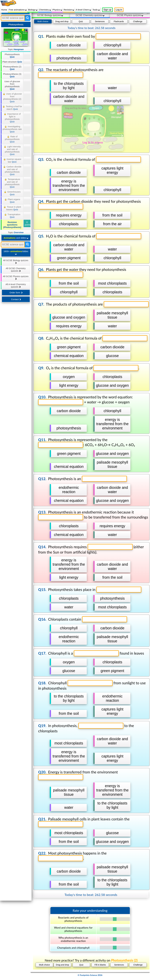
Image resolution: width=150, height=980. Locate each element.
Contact (16, 299)
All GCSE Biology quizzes (16, 261)
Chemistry (45, 10)
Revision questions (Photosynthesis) (12, 225)
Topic (16, 49)
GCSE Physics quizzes (130, 15)
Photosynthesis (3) (12, 75)
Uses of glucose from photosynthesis (12, 85)
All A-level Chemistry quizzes (16, 285)
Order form (16, 293)
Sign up (107, 10)
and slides (16, 238)
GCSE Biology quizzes (50, 15)
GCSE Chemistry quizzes (90, 15)
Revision (69, 10)
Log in (119, 10)
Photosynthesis (12, 56)
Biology (33, 10)
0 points (28, 223)
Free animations (18, 10)
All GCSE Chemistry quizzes (16, 270)
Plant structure (12, 62)
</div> (90, 499)
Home (4, 10)
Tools (96, 10)
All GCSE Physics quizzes (16, 277)
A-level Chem (83, 10)
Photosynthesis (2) (12, 68)
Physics (57, 10)
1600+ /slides (16, 252)
